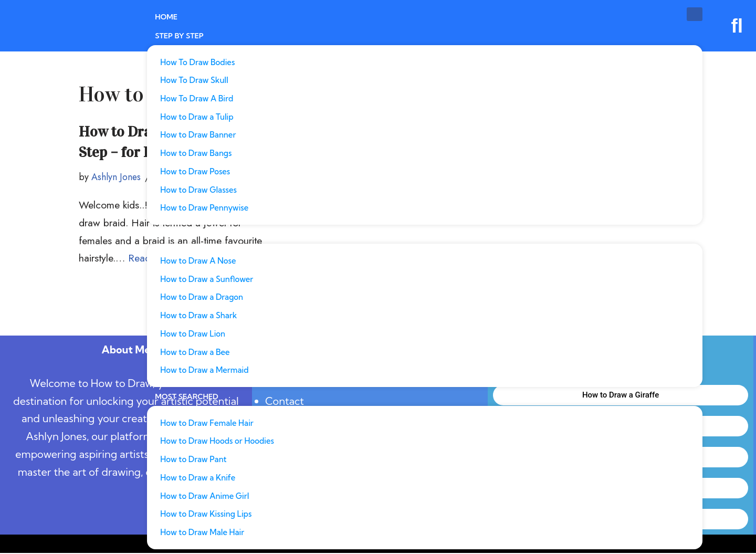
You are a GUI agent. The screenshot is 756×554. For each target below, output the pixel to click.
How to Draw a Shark (198, 316)
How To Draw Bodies (197, 61)
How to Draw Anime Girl (204, 497)
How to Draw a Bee (195, 353)
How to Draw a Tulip (197, 116)
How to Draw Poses (195, 171)
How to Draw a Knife (198, 479)
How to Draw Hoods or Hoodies (217, 442)
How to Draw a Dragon (202, 297)
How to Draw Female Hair (207, 424)
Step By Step (179, 35)
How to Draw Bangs (196, 153)
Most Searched (187, 398)
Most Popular (185, 235)
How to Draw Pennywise (204, 208)
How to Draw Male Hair (202, 534)
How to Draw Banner (198, 135)
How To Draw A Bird (197, 98)
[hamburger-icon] (695, 14)
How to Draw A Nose (198, 261)
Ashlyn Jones (116, 177)
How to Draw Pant (193, 460)
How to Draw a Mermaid (204, 371)
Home (166, 17)
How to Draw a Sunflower (207, 279)
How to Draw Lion (193, 334)
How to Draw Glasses (198, 190)
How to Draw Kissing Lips (206, 515)
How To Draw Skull (194, 80)
